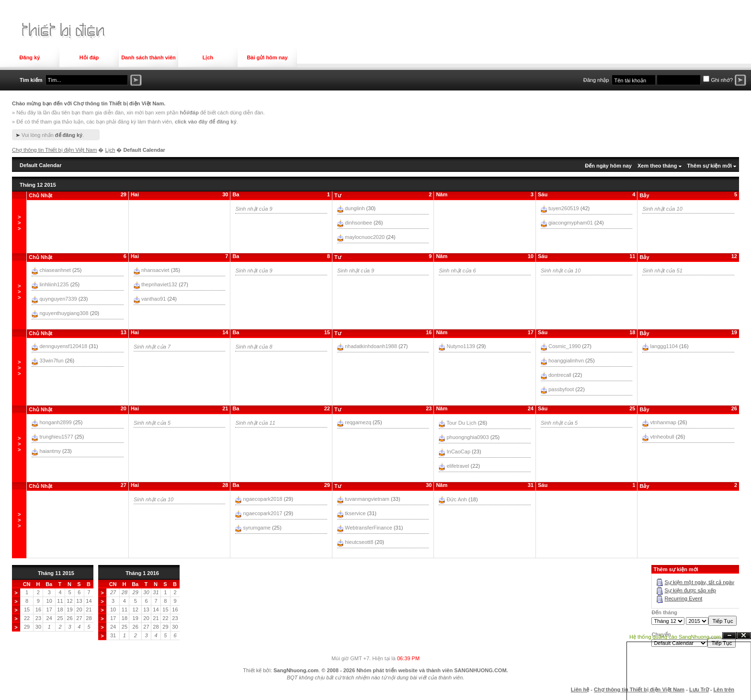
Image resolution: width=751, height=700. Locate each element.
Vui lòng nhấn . (53, 135)
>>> (19, 223)
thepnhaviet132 (159, 284)
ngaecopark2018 (262, 499)
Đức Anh (456, 499)
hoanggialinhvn (566, 361)
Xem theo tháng (657, 166)
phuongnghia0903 (467, 437)
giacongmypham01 (571, 223)
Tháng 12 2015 (38, 185)
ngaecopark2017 (262, 513)
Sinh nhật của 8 (254, 347)
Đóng (744, 636)
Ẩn (729, 636)
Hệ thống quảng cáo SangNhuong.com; (676, 637)
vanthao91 (154, 299)
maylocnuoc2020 (365, 237)
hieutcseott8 (359, 542)
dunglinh (355, 208)
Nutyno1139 (461, 346)
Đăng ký (30, 57)
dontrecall (560, 375)
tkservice (355, 513)
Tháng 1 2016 (142, 573)
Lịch (208, 57)
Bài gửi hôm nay (267, 57)
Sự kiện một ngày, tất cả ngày (699, 582)
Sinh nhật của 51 (662, 271)
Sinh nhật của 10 (662, 209)
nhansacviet (155, 270)
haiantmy (50, 451)
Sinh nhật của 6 (457, 271)
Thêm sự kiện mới (710, 166)
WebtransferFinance (369, 528)
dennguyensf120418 (63, 346)
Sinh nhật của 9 (254, 209)
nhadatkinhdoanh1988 (371, 346)
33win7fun (51, 361)
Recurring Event (683, 598)
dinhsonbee (358, 223)
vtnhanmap (663, 422)
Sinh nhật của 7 (152, 347)
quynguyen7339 (58, 299)
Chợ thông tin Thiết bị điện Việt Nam (54, 150)
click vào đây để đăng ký (206, 122)
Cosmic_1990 (564, 346)
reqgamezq (358, 422)
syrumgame (256, 528)
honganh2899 (55, 422)
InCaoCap (458, 452)
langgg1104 (664, 346)
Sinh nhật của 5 (152, 423)
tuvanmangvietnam (367, 499)
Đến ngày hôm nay (608, 166)
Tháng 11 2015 (56, 573)
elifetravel (458, 466)
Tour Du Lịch (461, 423)
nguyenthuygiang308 (64, 313)
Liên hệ (580, 689)
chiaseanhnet (55, 270)
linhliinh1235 (54, 284)
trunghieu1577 (56, 437)
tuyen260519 (564, 208)
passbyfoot (561, 389)
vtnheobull (662, 437)
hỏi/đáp (189, 113)
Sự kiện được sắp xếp (690, 590)
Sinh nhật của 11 (255, 423)
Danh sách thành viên (148, 57)
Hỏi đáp (89, 57)
